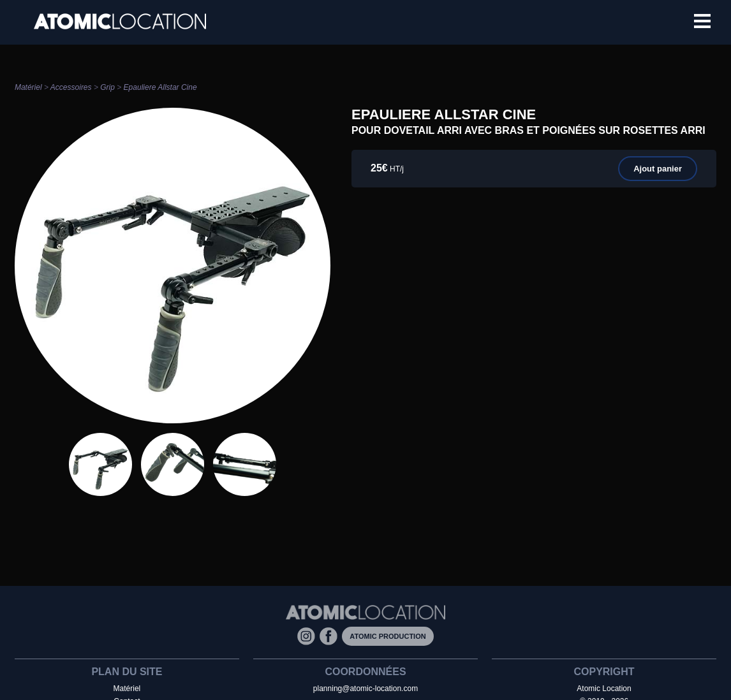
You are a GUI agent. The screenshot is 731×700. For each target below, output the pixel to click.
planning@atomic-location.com (365, 689)
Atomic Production (388, 636)
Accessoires (71, 87)
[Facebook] (331, 635)
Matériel (28, 87)
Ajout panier (658, 169)
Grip (107, 87)
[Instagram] (308, 635)
